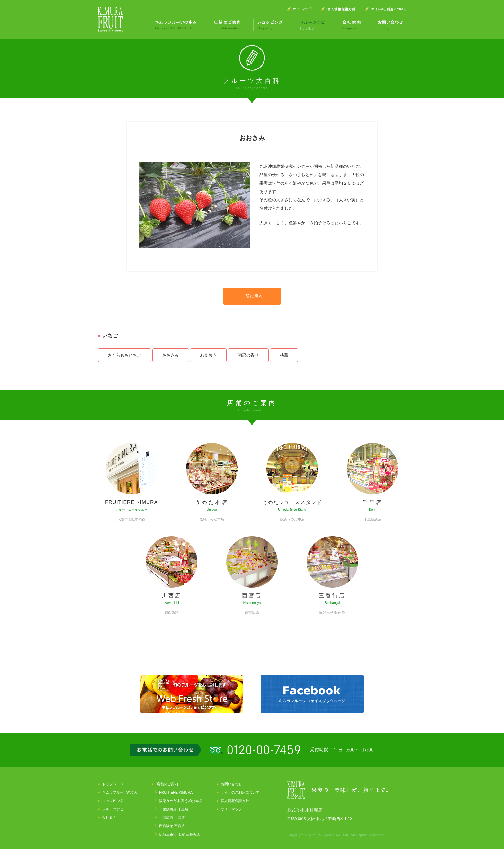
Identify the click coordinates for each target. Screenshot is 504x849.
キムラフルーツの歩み (120, 792)
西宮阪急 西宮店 (172, 826)
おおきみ (171, 355)
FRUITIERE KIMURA (176, 792)
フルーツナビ (113, 809)
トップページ (113, 784)
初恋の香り (248, 355)
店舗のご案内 (167, 784)
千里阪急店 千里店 (174, 809)
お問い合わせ (231, 784)
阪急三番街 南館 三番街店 (180, 834)
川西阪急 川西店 (172, 817)
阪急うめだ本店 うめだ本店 (181, 801)
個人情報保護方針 (235, 801)
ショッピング (113, 801)
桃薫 (284, 355)
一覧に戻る (252, 296)
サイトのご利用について (240, 792)
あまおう (208, 355)
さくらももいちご (124, 355)
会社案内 (109, 817)
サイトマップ (231, 809)
